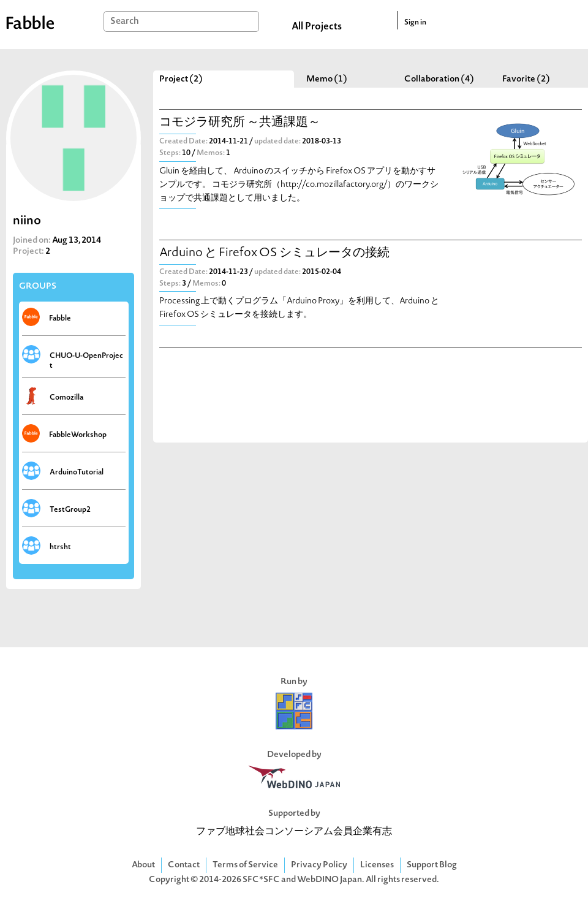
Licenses (377, 865)
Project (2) (181, 79)
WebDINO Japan (330, 880)
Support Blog (432, 865)
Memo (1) (327, 79)
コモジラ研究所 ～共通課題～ (240, 123)
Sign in (415, 23)
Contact (184, 865)
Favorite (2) (526, 79)
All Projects (317, 27)
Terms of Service (245, 865)
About (143, 865)
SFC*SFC (261, 880)
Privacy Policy (319, 865)
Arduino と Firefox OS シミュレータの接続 (274, 253)
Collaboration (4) (439, 79)
